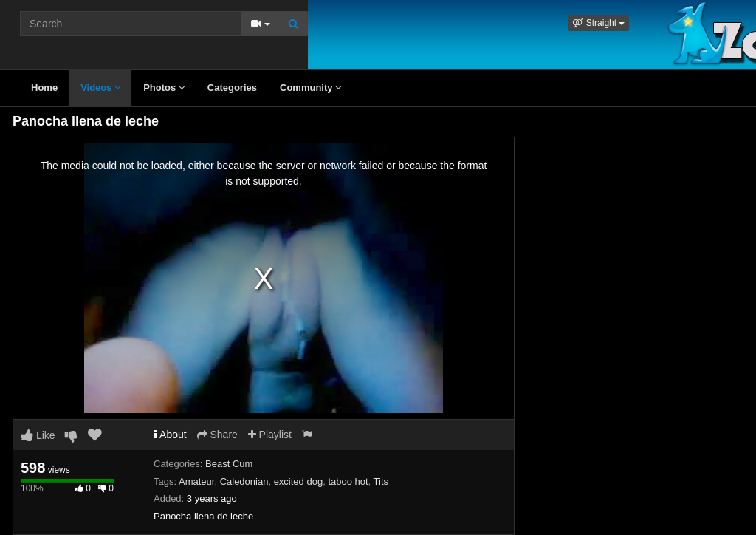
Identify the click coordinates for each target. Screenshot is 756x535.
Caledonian (244, 481)
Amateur (196, 481)
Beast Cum (229, 464)
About (170, 435)
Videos (100, 88)
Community (310, 88)
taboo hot (348, 481)
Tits (381, 481)
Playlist (270, 435)
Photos (164, 88)
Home (44, 88)
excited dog (299, 481)
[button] (599, 23)
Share (217, 435)
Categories (232, 88)
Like (38, 435)
